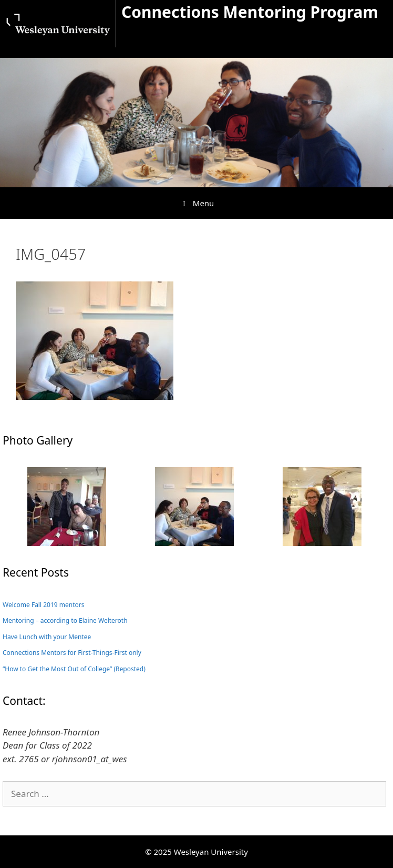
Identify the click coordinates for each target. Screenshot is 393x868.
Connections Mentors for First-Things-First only (72, 653)
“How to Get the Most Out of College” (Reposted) (74, 669)
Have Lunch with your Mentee (47, 637)
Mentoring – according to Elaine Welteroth (65, 620)
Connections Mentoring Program (250, 12)
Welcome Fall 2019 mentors (43, 605)
